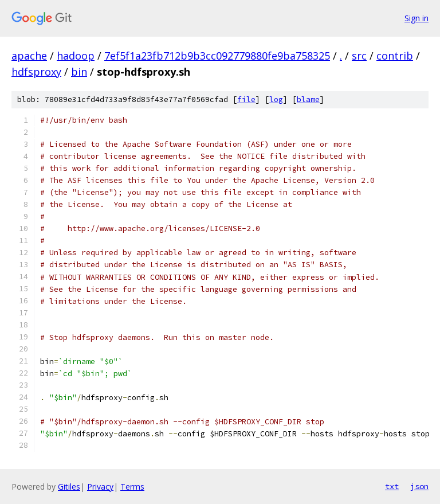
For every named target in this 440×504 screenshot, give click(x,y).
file (246, 99)
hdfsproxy (36, 72)
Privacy (100, 487)
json (419, 486)
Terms (132, 487)
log (276, 99)
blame (308, 99)
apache (29, 56)
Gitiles (69, 487)
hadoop (76, 56)
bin (79, 72)
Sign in (417, 18)
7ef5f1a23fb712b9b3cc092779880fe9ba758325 (217, 56)
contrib (395, 56)
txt (392, 486)
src (359, 56)
